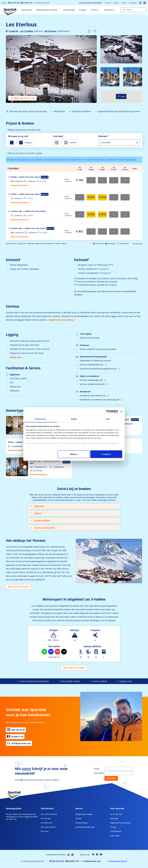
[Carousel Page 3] (14, 432)
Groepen (83, 10)
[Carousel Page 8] (23, 474)
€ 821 (80, 231)
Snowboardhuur (40, 521)
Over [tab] (108, 419)
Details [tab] (74, 419)
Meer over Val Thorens (18, 587)
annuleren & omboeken (91, 3)
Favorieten (133, 3)
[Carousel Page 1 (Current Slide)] (11, 432)
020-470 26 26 (14, 3)
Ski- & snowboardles (43, 528)
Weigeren (74, 454)
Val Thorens (50, 31)
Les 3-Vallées (27, 31)
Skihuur (36, 513)
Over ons (108, 3)
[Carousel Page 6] (20, 432)
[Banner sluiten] (121, 412)
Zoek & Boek (27, 10)
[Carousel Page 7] (22, 432)
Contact (124, 3)
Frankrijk (14, 31)
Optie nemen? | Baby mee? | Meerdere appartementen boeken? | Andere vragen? (36, 243)
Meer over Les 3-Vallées (74, 668)
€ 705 (80, 180)
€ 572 (91, 197)
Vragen (116, 3)
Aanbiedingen (69, 10)
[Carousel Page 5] (18, 432)
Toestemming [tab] (40, 419)
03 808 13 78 (27, 3)
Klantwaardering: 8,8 (41, 3)
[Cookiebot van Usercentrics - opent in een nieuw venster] (108, 412)
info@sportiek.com (21, 743)
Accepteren (106, 454)
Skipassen (37, 506)
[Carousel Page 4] (16, 432)
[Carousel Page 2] (13, 432)
